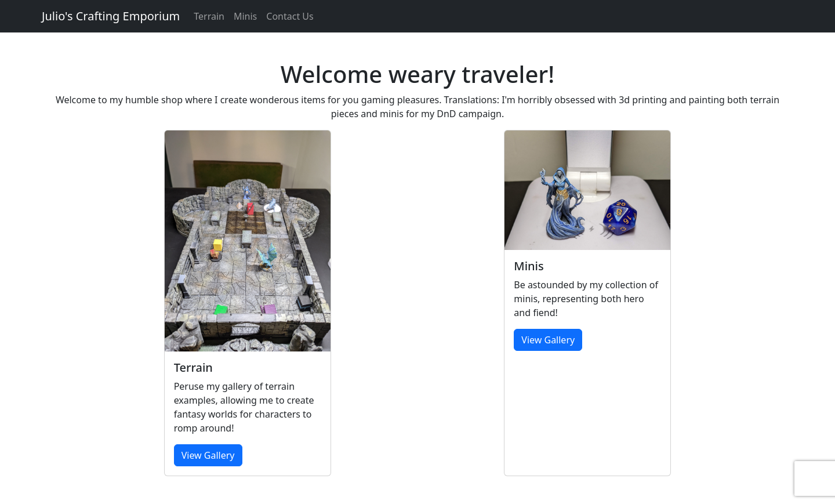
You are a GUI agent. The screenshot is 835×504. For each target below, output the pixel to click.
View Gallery (208, 455)
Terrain (209, 16)
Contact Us (290, 16)
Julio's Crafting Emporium (111, 16)
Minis (245, 16)
